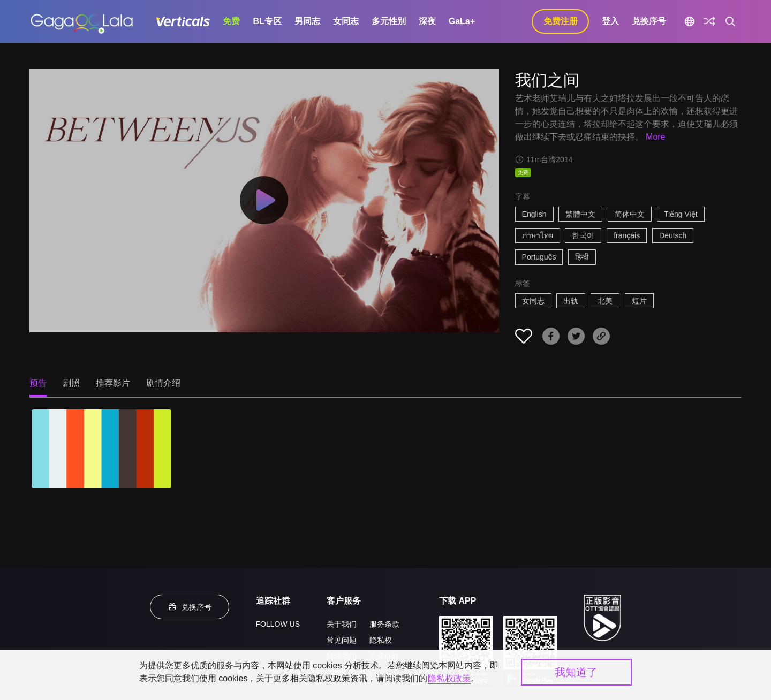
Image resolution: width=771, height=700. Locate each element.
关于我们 (342, 624)
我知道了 (576, 672)
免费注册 (561, 21)
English (534, 214)
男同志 (307, 21)
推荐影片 (113, 383)
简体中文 (630, 214)
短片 (639, 301)
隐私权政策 (449, 678)
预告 (38, 383)
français (627, 235)
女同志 (346, 21)
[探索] (709, 21)
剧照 (71, 383)
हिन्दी (582, 257)
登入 (610, 21)
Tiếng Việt (681, 214)
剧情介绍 (163, 383)
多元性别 (389, 21)
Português (539, 257)
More (655, 137)
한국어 (583, 235)
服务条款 (384, 624)
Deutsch (673, 235)
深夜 (427, 21)
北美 (605, 301)
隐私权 (381, 640)
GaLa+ (462, 21)
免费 (231, 21)
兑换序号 (649, 21)
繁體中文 (580, 214)
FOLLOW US (278, 624)
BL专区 (267, 21)
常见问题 (342, 640)
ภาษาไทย (538, 235)
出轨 (571, 301)
